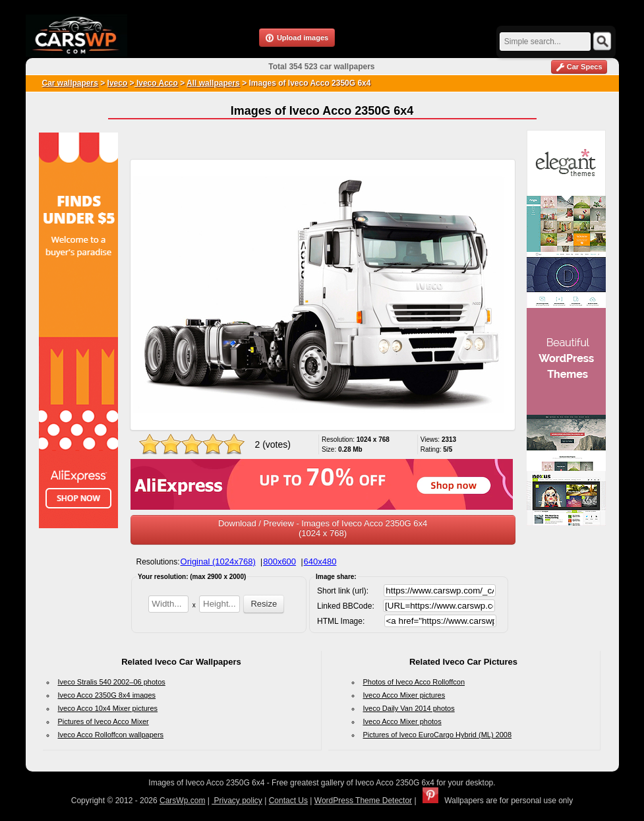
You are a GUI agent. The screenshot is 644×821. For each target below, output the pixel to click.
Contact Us (288, 801)
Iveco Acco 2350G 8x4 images (107, 695)
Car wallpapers (70, 83)
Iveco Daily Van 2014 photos (409, 708)
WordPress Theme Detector (363, 801)
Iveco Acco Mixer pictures (404, 695)
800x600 (279, 562)
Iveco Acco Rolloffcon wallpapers (111, 735)
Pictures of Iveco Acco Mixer (103, 721)
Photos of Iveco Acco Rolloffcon (414, 682)
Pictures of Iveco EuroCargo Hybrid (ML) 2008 (438, 735)
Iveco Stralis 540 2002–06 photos (112, 682)
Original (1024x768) (218, 562)
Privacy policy (237, 801)
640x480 (320, 562)
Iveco (118, 83)
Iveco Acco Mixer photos (402, 721)
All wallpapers (213, 83)
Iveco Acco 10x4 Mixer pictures (108, 708)
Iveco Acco (156, 83)
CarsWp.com (182, 801)
